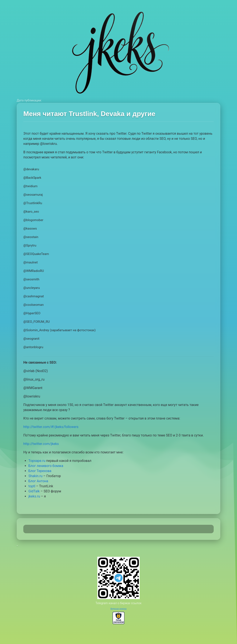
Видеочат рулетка (118, 609)
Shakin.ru (35, 476)
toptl (32, 486)
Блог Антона (38, 481)
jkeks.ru (34, 496)
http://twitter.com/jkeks (41, 444)
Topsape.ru (37, 461)
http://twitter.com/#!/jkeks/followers (51, 427)
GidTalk (34, 491)
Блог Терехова (40, 471)
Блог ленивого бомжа (46, 466)
